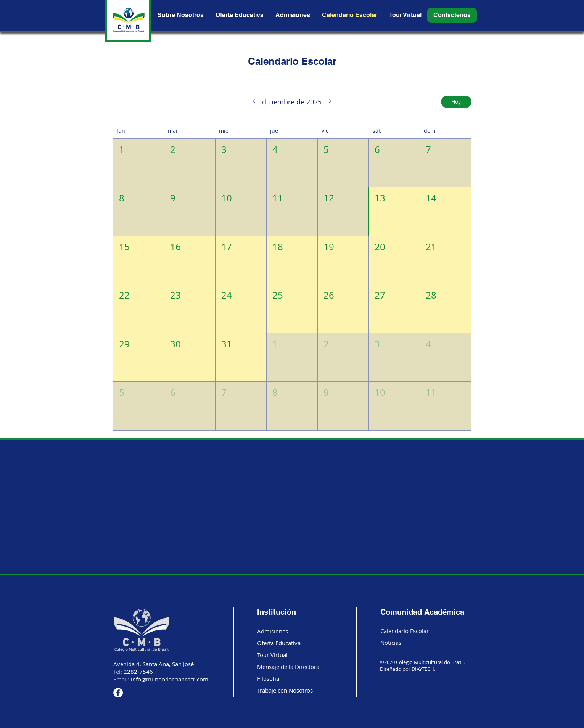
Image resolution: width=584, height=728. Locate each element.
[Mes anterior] (254, 102)
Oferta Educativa (279, 643)
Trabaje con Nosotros (285, 690)
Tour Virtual (272, 655)
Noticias (391, 643)
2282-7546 (138, 672)
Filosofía (268, 678)
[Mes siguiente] (330, 102)
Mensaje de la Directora (288, 667)
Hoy (456, 102)
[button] (452, 15)
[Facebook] (118, 693)
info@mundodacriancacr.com (170, 679)
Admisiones (273, 631)
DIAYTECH (423, 669)
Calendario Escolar (405, 631)
